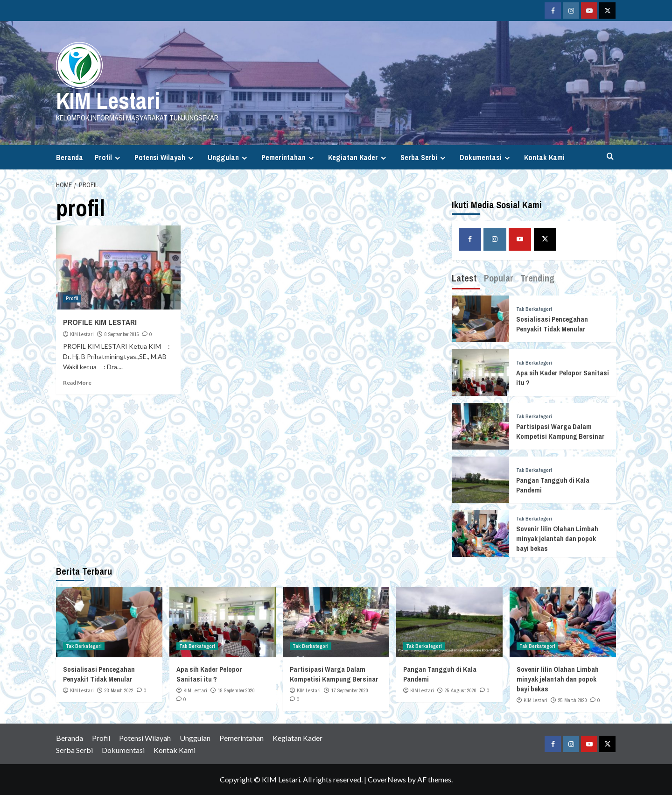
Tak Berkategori (534, 309)
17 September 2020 (350, 690)
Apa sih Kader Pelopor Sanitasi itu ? (209, 674)
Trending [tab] (537, 278)
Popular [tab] (499, 278)
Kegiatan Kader (358, 157)
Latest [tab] (464, 278)
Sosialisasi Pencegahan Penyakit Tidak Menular (552, 324)
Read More (77, 383)
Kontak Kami (544, 157)
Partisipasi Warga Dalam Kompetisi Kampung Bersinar (560, 431)
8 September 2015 (122, 334)
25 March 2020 (573, 700)
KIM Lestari (108, 100)
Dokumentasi (486, 157)
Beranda (70, 157)
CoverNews (387, 779)
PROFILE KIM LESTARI (100, 322)
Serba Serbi (424, 157)
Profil (109, 157)
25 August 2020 (461, 690)
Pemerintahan (289, 157)
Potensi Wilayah (165, 157)
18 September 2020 (236, 690)
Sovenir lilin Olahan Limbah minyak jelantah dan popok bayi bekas (557, 538)
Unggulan (229, 157)
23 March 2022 (119, 690)
